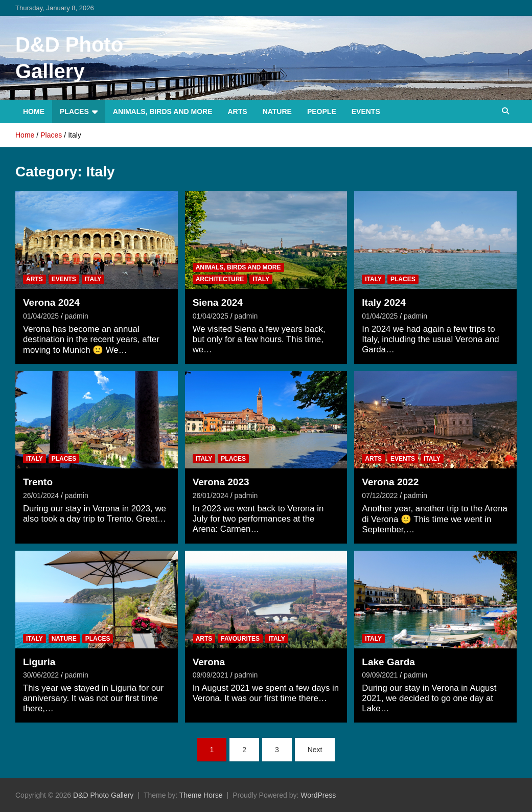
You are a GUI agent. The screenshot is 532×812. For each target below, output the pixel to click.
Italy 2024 (384, 302)
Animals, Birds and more (163, 111)
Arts (238, 111)
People (322, 111)
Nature (277, 111)
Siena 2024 (218, 302)
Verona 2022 (390, 482)
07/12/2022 (380, 495)
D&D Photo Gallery (103, 795)
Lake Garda (388, 662)
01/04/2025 (41, 316)
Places (74, 111)
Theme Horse (201, 795)
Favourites (240, 639)
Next (315, 750)
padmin (77, 316)
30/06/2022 (41, 675)
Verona (209, 662)
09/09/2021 (211, 675)
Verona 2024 (51, 302)
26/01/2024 (41, 495)
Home (34, 111)
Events (366, 111)
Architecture (220, 279)
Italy (93, 279)
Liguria (39, 662)
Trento (38, 482)
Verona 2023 (221, 482)
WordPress (318, 795)
